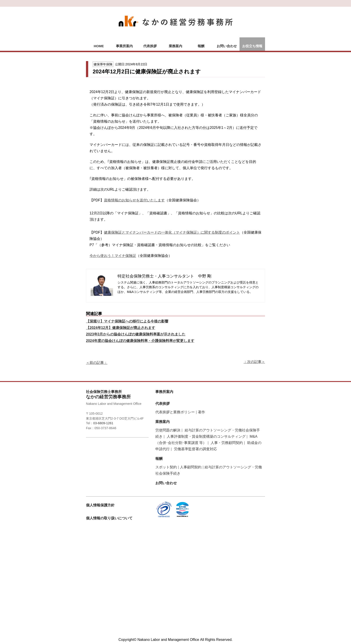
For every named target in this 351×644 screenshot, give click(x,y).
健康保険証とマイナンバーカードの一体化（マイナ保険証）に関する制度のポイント (172, 232)
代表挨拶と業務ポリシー (175, 412)
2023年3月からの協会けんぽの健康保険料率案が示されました (136, 334)
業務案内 (175, 46)
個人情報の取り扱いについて (109, 518)
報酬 (201, 46)
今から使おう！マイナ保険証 (113, 256)
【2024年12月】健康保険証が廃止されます (121, 328)
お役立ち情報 (252, 46)
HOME (99, 46)
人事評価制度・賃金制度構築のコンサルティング (206, 436)
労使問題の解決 (168, 430)
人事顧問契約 (191, 467)
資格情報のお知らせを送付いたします (134, 200)
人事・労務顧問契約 (227, 443)
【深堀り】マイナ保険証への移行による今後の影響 (127, 321)
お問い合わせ (227, 46)
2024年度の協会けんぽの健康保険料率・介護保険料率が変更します (140, 341)
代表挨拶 (150, 46)
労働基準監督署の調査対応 (195, 449)
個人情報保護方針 (100, 505)
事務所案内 (164, 392)
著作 (201, 412)
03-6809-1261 (103, 423)
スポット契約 (166, 467)
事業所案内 (124, 46)
